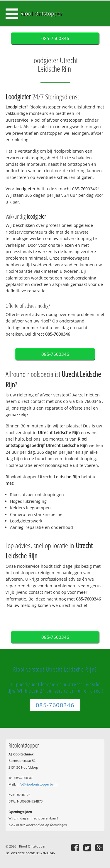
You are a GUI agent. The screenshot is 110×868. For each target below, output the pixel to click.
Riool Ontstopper (41, 13)
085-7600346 (55, 38)
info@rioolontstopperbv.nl (37, 784)
